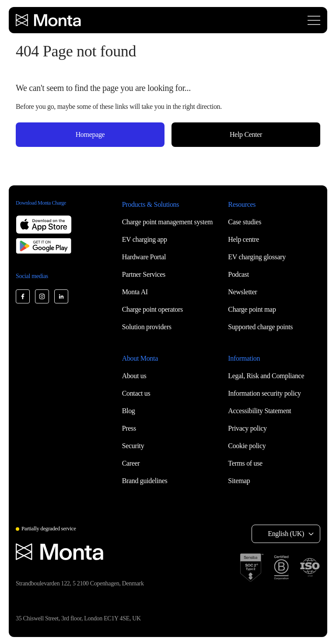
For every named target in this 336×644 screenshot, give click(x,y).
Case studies (245, 222)
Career (131, 463)
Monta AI (135, 292)
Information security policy (264, 393)
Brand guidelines (145, 481)
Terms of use (245, 463)
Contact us (136, 393)
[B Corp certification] (281, 567)
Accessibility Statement (259, 411)
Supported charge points (260, 327)
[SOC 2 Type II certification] (252, 567)
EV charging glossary (257, 257)
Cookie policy (247, 446)
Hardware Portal (144, 257)
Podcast (238, 274)
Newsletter (242, 292)
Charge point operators (152, 309)
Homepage (90, 134)
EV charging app (145, 239)
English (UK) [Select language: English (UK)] (286, 534)
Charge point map (252, 309)
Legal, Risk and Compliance (266, 376)
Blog (129, 411)
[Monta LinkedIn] (61, 296)
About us (134, 376)
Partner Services (144, 274)
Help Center (246, 134)
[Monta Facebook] (23, 296)
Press (129, 428)
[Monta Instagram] (42, 296)
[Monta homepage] (49, 20)
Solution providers (147, 327)
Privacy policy (247, 428)
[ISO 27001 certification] (310, 567)
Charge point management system (167, 222)
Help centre (243, 239)
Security (133, 446)
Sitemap (239, 481)
